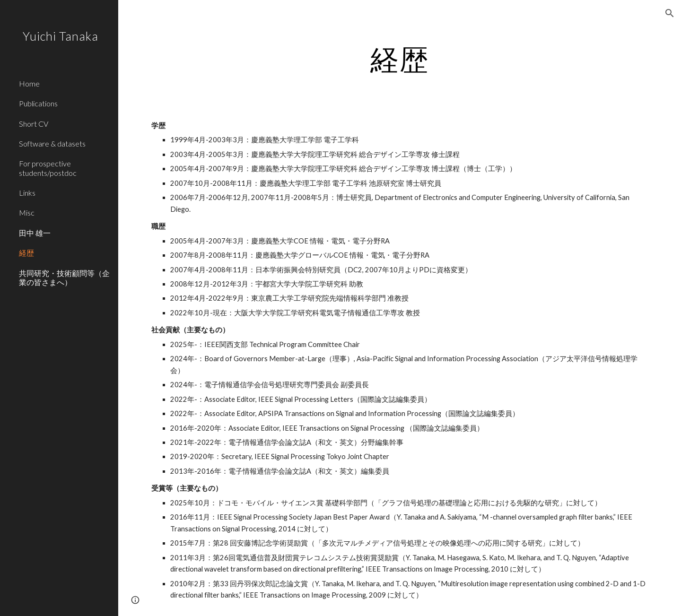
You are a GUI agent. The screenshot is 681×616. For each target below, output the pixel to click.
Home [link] (29, 83)
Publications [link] (38, 103)
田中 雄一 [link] (35, 233)
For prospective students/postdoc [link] (48, 168)
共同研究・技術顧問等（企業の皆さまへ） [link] (64, 278)
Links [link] (27, 193)
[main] (400, 59)
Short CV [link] (34, 124)
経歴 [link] (26, 253)
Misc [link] (27, 213)
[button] (670, 13)
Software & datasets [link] (52, 143)
